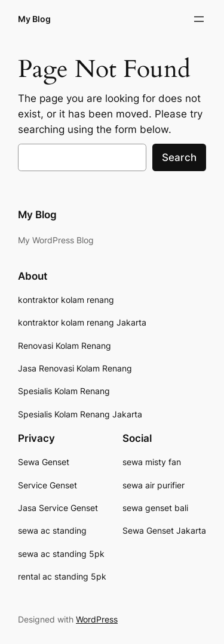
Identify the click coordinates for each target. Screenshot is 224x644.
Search (179, 157)
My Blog (34, 19)
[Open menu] (199, 19)
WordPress (97, 619)
